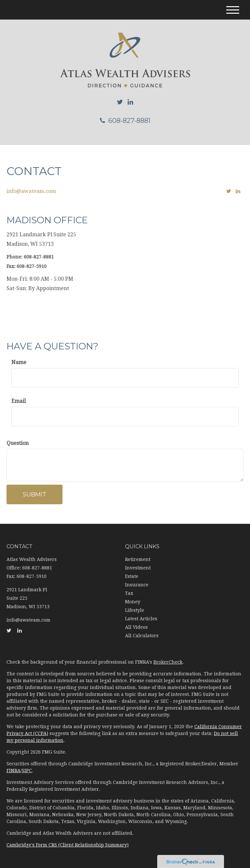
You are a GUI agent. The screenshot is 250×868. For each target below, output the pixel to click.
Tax (129, 593)
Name (19, 362)
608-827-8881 (125, 121)
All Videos (136, 627)
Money (133, 602)
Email (19, 401)
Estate (132, 576)
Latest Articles (141, 619)
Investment (138, 568)
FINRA (14, 771)
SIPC (27, 771)
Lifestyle (135, 610)
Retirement (138, 559)
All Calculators (142, 636)
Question (18, 443)
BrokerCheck (168, 662)
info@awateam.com (31, 191)
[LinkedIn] (130, 102)
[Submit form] (35, 494)
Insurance (137, 585)
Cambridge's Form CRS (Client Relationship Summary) (68, 845)
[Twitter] (120, 102)
